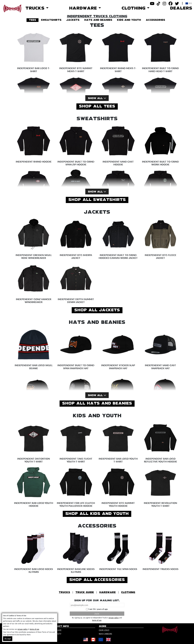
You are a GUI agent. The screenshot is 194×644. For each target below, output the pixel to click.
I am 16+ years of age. (98, 609)
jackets (73, 20)
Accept (8, 639)
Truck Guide (85, 592)
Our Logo (104, 630)
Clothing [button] (134, 8)
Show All (97, 98)
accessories (155, 20)
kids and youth (129, 20)
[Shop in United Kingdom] (108, 640)
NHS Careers (105, 634)
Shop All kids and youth (97, 514)
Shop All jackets (97, 310)
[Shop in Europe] (101, 640)
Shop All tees (97, 106)
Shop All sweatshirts (97, 200)
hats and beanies (98, 20)
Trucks (64, 592)
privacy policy (114, 618)
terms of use (97, 620)
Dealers (181, 8)
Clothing (128, 592)
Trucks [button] (36, 8)
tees (33, 20)
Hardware (107, 592)
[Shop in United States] (86, 640)
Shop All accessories (97, 580)
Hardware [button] (84, 8)
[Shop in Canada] (93, 640)
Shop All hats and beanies (97, 403)
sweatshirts (51, 20)
